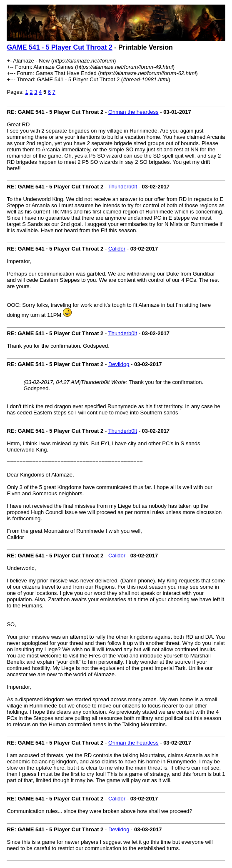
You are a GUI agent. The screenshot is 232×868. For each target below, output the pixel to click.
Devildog (119, 364)
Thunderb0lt (123, 187)
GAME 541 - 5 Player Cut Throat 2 (59, 47)
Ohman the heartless (133, 112)
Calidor (117, 249)
